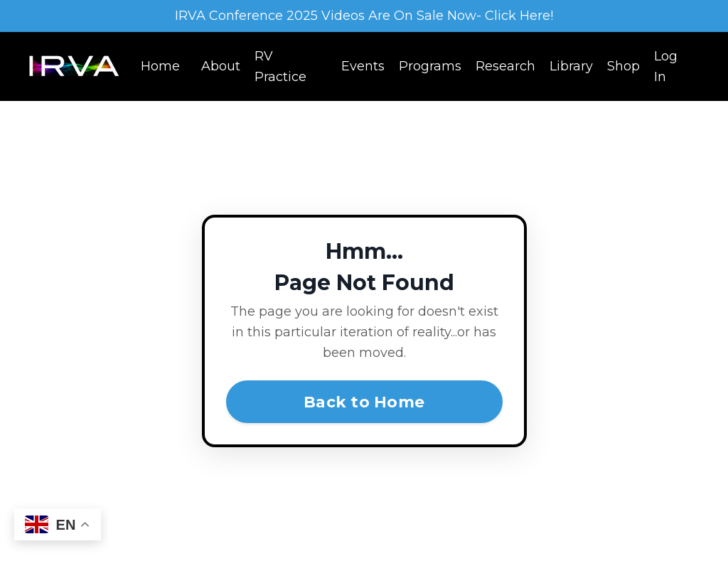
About (221, 66)
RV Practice (280, 66)
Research (505, 66)
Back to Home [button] (364, 402)
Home (160, 66)
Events (363, 66)
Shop (623, 66)
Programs (430, 66)
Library (571, 66)
